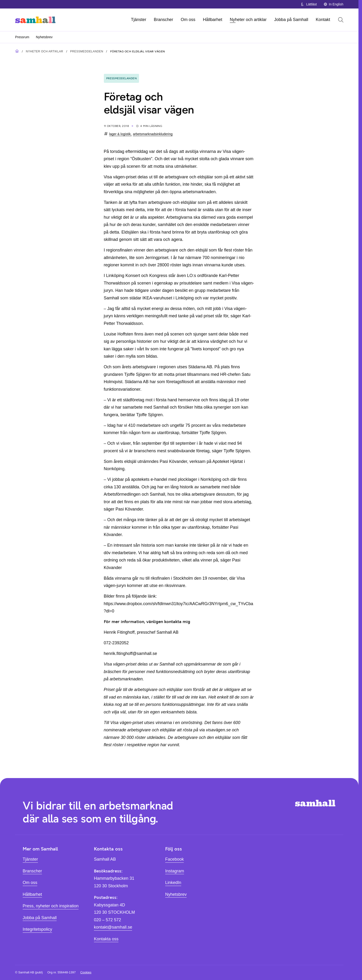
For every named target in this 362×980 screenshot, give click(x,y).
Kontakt (323, 20)
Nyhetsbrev (44, 37)
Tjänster (139, 20)
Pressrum (22, 37)
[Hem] (35, 20)
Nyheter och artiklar (248, 20)
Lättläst (309, 4)
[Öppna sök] (341, 20)
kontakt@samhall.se (113, 927)
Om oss (188, 20)
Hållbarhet (213, 20)
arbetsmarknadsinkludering (153, 134)
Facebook (175, 859)
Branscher (164, 20)
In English (333, 4)
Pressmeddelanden (87, 51)
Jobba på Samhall (291, 20)
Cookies (86, 972)
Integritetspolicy (37, 929)
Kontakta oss (106, 939)
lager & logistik (120, 134)
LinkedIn (173, 883)
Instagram (175, 871)
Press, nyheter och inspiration (51, 906)
